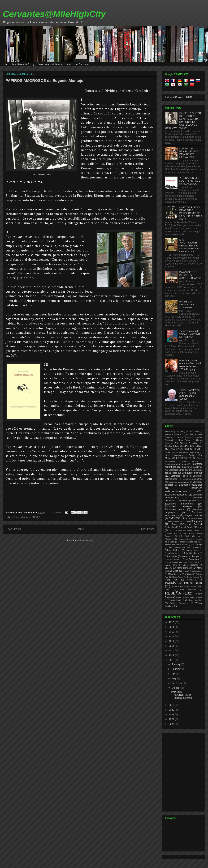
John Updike (171, 556)
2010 (172, 622)
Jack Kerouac (192, 548)
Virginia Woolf (174, 600)
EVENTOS (175, 518)
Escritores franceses (176, 495)
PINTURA (192, 580)
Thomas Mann (196, 597)
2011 (172, 627)
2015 (172, 646)
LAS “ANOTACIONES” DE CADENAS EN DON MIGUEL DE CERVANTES (189, 245)
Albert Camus (193, 431)
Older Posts (147, 529)
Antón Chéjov (185, 437)
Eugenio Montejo (22, 517)
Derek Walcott (172, 452)
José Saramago (191, 559)
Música (188, 574)
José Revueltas (172, 559)
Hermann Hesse (185, 539)
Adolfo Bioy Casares (174, 431)
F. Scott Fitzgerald (194, 518)
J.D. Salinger (197, 545)
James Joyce (192, 550)
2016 (172, 651)
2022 (172, 719)
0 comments (55, 512)
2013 (172, 636)
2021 (172, 715)
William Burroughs (179, 603)
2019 (172, 705)
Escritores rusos (175, 509)
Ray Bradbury (188, 590)
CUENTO (190, 449)
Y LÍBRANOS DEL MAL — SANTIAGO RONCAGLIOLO (190, 181)
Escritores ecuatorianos (179, 482)
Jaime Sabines (173, 550)
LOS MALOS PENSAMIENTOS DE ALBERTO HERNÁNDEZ (189, 153)
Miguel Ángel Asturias (193, 571)
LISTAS (169, 568)
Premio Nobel (193, 583)
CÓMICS (175, 449)
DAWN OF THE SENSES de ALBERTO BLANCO (190, 275)
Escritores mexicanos (179, 504)
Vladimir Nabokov (194, 600)
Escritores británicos (178, 470)
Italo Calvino (181, 545)
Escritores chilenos (192, 473)
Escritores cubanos (193, 479)
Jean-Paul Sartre (172, 553)
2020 (172, 710)
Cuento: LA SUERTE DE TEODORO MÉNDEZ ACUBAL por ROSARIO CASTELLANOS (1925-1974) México (183, 120)
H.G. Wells (185, 536)
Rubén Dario (181, 597)
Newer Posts (13, 529)
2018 (172, 660)
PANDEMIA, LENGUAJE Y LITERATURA (187, 305)
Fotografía (197, 521)
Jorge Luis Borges (190, 556)
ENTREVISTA (184, 458)
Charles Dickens (172, 446)
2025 (172, 724)
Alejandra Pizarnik (173, 434)
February (177, 669)
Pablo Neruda (193, 577)
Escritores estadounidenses (184, 490)
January (176, 664)
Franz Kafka (179, 524)
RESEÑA (173, 593)
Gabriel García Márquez (191, 527)
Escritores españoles (191, 485)
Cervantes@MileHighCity (54, 14)
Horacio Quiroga (186, 542)
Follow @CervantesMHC (178, 97)
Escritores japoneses (189, 501)
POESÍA (36, 517)
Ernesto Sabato (190, 461)
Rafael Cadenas (179, 587)
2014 (172, 641)
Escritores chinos (179, 476)
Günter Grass (193, 530)
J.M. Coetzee (175, 548)
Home (80, 529)
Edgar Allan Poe (191, 452)
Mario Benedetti (185, 568)
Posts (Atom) (87, 540)
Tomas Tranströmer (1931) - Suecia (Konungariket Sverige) (190, 394)
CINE (186, 446)
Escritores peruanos (179, 506)
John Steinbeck (191, 553)
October (176, 688)
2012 (172, 632)
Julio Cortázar (191, 565)
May (174, 678)
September (178, 683)
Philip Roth (172, 580)
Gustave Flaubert (173, 533)
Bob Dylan (184, 440)
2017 (172, 655)
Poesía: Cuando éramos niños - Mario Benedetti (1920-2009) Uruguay (191, 365)
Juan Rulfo (171, 565)
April (174, 674)
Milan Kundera (174, 574)
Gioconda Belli (175, 530)
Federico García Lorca (178, 521)
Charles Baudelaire (189, 443)
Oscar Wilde (178, 577)
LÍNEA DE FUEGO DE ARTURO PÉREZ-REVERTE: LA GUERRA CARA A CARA (191, 213)
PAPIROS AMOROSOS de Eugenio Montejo (44, 81)
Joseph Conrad (172, 562)
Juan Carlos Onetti (191, 562)
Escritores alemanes (175, 464)
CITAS (199, 446)
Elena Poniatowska (174, 455)
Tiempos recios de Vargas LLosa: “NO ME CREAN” (190, 334)
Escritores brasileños (192, 467)
